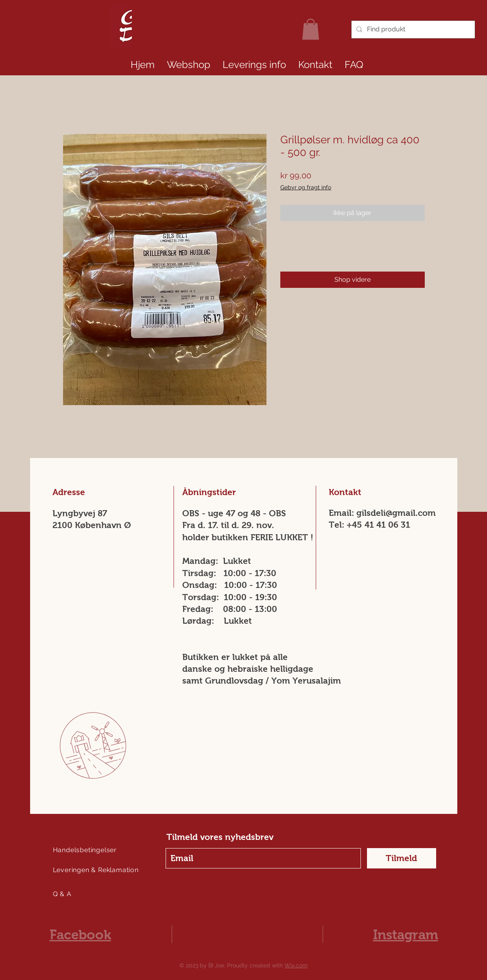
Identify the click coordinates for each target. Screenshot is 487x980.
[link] (311, 29)
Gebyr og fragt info (306, 187)
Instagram (406, 935)
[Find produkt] (412, 30)
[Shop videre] (353, 280)
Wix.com (296, 965)
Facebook (80, 935)
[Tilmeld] (402, 858)
